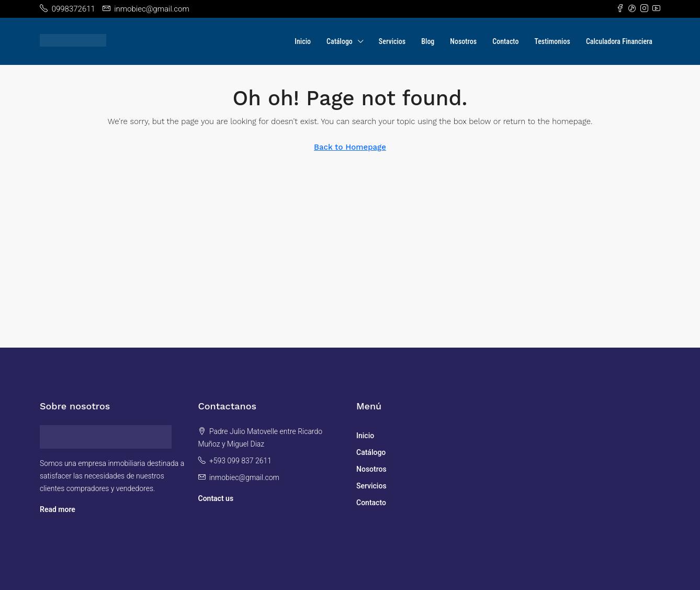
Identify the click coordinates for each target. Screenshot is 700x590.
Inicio (303, 41)
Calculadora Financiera (619, 41)
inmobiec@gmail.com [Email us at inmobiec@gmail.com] (244, 477)
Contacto (505, 41)
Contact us (216, 498)
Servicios (392, 41)
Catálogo (340, 41)
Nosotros (463, 41)
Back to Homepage (350, 147)
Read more (58, 509)
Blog (428, 41)
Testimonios (552, 41)
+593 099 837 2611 (240, 461)
